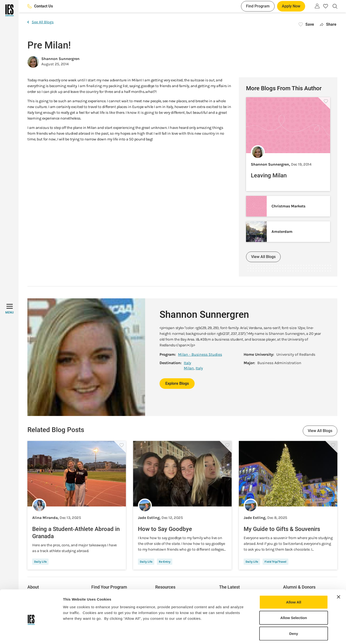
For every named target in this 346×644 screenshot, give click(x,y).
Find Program (258, 6)
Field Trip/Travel (275, 562)
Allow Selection (294, 597)
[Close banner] (339, 576)
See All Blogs (40, 22)
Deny (294, 612)
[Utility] (317, 6)
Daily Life (40, 562)
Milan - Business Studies (200, 354)
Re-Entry (165, 562)
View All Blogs (263, 257)
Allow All (294, 581)
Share (328, 24)
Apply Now (291, 6)
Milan (189, 368)
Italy (187, 363)
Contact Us (40, 6)
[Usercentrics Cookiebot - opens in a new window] (31, 635)
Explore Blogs (177, 383)
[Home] (9, 10)
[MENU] (9, 309)
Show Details (252, 635)
